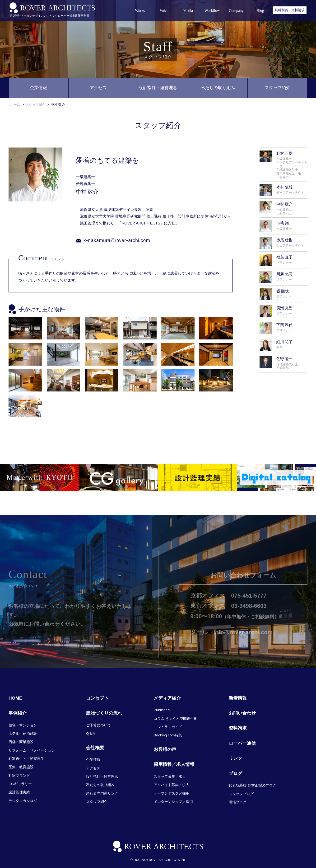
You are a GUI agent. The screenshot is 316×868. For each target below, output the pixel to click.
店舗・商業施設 (21, 742)
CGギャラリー (20, 784)
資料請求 (238, 728)
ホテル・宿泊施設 (23, 733)
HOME (15, 698)
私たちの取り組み (218, 88)
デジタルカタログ (23, 801)
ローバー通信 (242, 743)
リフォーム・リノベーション (32, 750)
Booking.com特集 (168, 735)
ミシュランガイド (168, 727)
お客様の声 (165, 749)
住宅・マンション (23, 725)
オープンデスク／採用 (172, 793)
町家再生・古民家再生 (26, 759)
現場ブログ (238, 802)
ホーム (15, 105)
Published (162, 710)
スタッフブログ (241, 794)
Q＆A (91, 733)
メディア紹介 (167, 698)
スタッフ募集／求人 (170, 776)
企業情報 (38, 88)
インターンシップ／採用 (173, 802)
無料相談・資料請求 (290, 10)
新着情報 (238, 698)
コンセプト (97, 698)
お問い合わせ (242, 713)
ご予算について (99, 725)
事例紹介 (18, 713)
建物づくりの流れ (104, 713)
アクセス (98, 88)
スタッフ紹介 (278, 88)
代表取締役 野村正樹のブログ (252, 785)
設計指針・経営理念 (158, 88)
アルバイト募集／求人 (172, 785)
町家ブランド (19, 775)
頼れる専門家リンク (102, 793)
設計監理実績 (19, 792)
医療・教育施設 (21, 767)
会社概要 (95, 748)
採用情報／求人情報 (174, 764)
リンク (235, 758)
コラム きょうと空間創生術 (176, 718)
